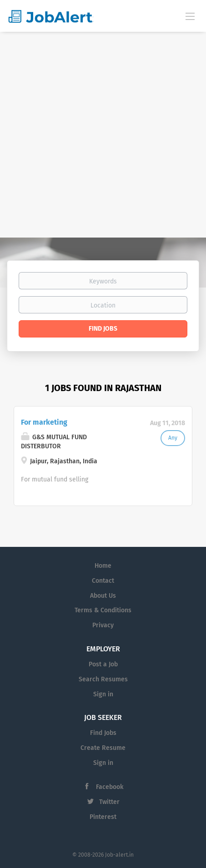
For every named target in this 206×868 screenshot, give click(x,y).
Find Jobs (103, 329)
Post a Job (103, 664)
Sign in (103, 694)
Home (103, 566)
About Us (103, 596)
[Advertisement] (103, 135)
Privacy (103, 625)
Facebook (110, 787)
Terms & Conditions (103, 610)
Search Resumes (103, 679)
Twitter (109, 802)
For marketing (44, 422)
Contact (103, 581)
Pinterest (103, 817)
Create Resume (103, 748)
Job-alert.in (119, 855)
